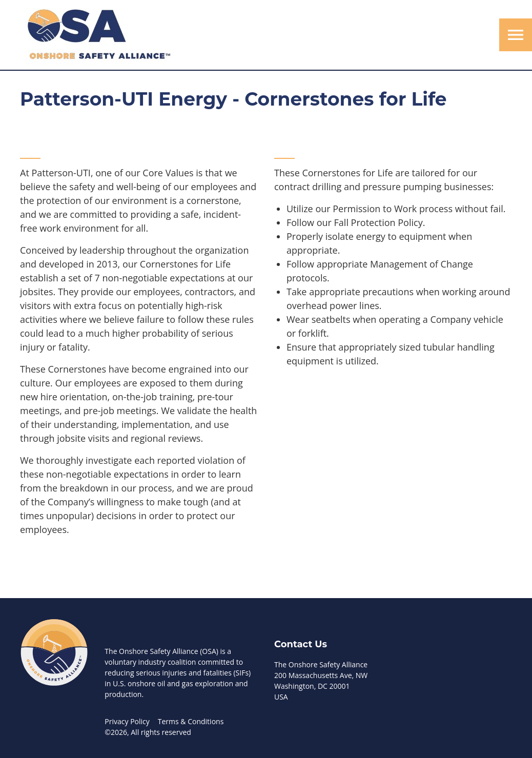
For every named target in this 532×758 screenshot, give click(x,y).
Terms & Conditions (191, 721)
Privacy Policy (127, 721)
